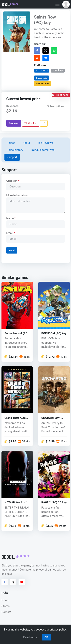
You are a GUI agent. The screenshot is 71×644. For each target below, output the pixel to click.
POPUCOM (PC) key (54, 333)
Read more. (30, 637)
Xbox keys (58, 70)
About (26, 143)
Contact (6, 612)
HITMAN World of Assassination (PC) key (16, 502)
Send (12, 250)
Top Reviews (45, 143)
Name (11, 218)
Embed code (41, 78)
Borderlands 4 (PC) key (16, 333)
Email (11, 233)
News (5, 600)
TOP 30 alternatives (42, 150)
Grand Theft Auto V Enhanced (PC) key (16, 418)
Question (13, 181)
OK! (47, 637)
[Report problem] (44, 123)
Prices (11, 143)
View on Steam (42, 84)
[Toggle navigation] (57, 4)
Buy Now (14, 123)
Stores (6, 606)
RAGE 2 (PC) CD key (54, 502)
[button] (66, 4)
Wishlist (31, 123)
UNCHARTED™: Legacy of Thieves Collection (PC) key (53, 418)
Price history (15, 150)
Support (12, 157)
